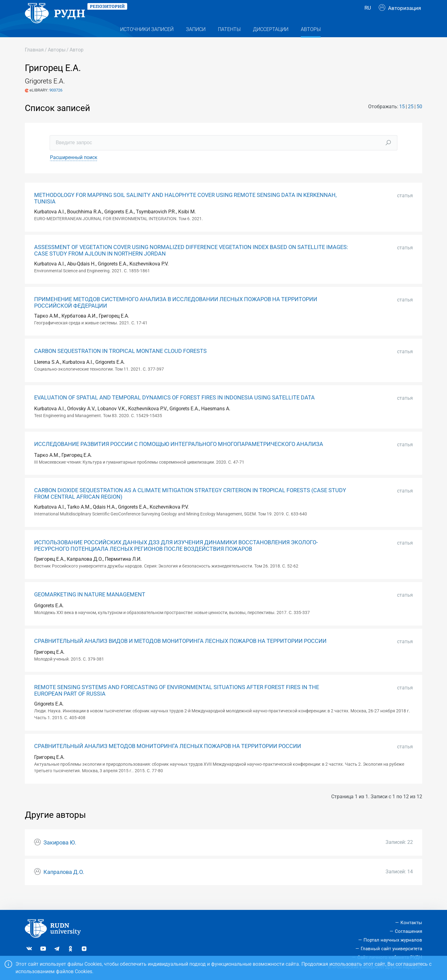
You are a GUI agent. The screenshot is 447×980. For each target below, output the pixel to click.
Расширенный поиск (74, 170)
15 (402, 119)
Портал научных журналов (393, 940)
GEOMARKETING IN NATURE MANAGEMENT (90, 607)
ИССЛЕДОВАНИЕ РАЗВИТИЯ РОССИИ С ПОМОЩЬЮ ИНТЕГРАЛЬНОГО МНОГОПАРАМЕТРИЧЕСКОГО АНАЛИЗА (179, 457)
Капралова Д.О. (64, 884)
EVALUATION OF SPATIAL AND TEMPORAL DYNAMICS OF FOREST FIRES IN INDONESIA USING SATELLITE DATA (174, 410)
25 (411, 119)
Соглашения (409, 931)
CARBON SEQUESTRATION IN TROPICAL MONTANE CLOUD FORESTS (120, 363)
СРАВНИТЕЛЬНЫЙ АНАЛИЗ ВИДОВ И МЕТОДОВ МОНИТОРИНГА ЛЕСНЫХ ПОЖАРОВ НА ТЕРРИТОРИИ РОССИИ (180, 653)
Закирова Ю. (60, 855)
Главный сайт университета (391, 949)
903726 (56, 102)
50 (419, 119)
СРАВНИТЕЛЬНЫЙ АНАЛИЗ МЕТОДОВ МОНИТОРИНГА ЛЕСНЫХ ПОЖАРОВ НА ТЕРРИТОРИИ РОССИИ (168, 759)
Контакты (411, 923)
